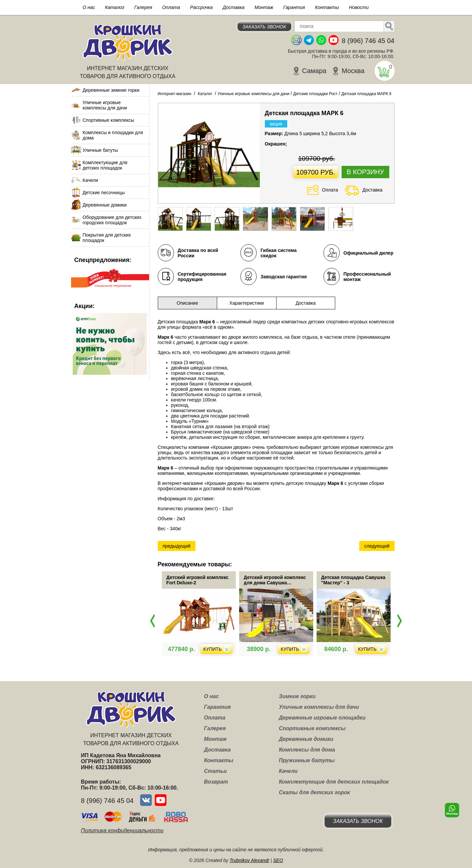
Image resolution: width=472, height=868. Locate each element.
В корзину (365, 172)
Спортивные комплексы (109, 120)
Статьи (215, 771)
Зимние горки (297, 696)
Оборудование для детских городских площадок (112, 220)
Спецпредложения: (103, 260)
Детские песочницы (104, 193)
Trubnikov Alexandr (249, 860)
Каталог (115, 7)
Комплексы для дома (307, 750)
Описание (187, 303)
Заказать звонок (264, 27)
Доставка (233, 7)
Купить (235, 649)
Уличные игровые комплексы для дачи (105, 105)
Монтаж (264, 7)
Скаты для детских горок (314, 792)
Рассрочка (201, 7)
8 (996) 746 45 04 (368, 41)
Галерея (143, 7)
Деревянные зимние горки (111, 90)
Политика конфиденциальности (122, 830)
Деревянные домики (105, 205)
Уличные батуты (100, 150)
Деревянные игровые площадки (322, 718)
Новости (359, 7)
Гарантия (294, 7)
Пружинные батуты (307, 760)
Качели (90, 180)
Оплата (171, 7)
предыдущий (177, 546)
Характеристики (247, 303)
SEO (278, 860)
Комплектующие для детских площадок (105, 165)
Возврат (216, 782)
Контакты (327, 7)
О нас (89, 7)
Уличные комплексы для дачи (319, 707)
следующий (377, 546)
